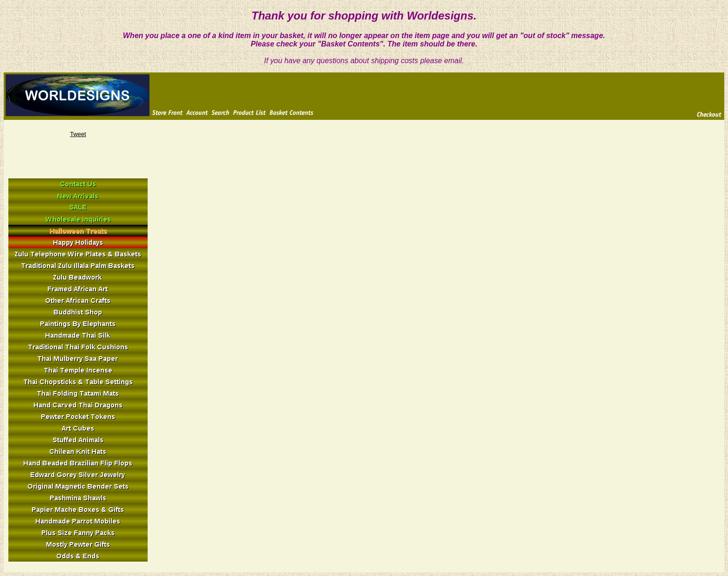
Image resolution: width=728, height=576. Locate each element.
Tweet (78, 134)
